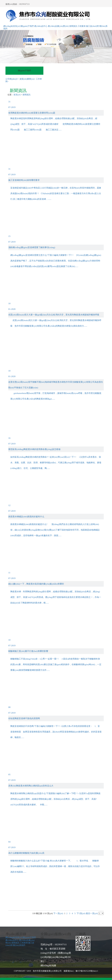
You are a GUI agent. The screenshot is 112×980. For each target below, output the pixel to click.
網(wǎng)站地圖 (48, 965)
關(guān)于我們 (27, 26)
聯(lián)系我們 (19, 945)
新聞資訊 (73, 26)
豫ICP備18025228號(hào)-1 (87, 971)
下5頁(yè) (81, 913)
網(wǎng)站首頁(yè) (12, 26)
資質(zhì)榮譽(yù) (28, 79)
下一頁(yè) (58, 913)
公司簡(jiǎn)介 (12, 79)
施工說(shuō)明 (92, 26)
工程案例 (82, 26)
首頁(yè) (17, 95)
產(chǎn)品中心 (41, 26)
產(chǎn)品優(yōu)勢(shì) (58, 26)
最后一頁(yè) (92, 913)
